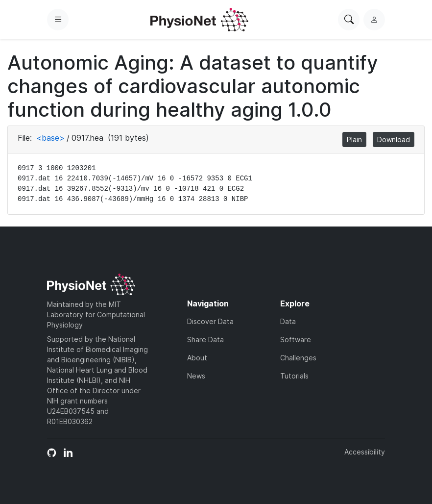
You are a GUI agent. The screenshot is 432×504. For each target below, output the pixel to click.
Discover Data (210, 321)
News (196, 376)
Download (394, 139)
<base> (50, 138)
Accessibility (365, 452)
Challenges (298, 358)
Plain (354, 139)
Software (296, 340)
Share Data (205, 340)
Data (288, 321)
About (197, 358)
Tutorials (294, 376)
